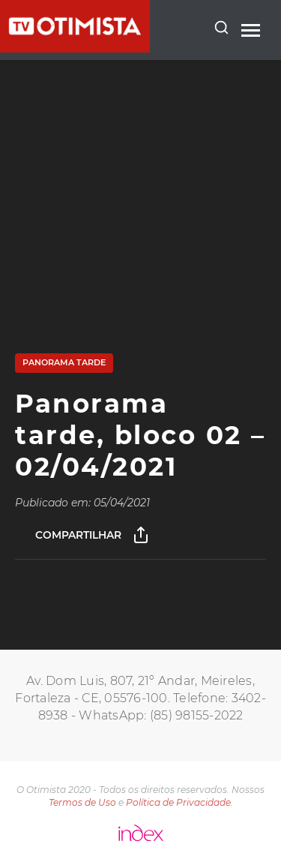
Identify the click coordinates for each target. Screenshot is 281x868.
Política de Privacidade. (179, 802)
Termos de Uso (82, 802)
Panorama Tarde (64, 362)
